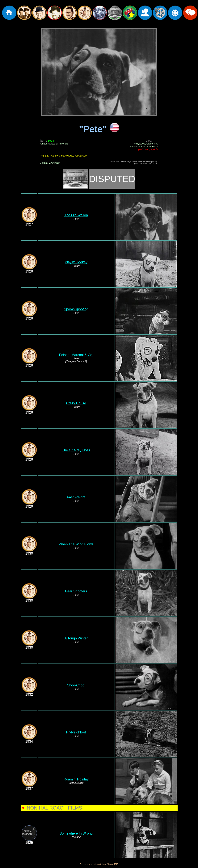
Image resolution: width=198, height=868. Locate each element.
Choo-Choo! (76, 685)
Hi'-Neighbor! (76, 732)
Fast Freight (76, 497)
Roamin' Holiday (76, 779)
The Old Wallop (76, 215)
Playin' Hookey (76, 262)
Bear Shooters (76, 591)
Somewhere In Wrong (76, 833)
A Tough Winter (76, 638)
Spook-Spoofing (76, 309)
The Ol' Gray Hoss (76, 450)
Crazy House (76, 403)
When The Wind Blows (76, 544)
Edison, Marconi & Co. (76, 355)
